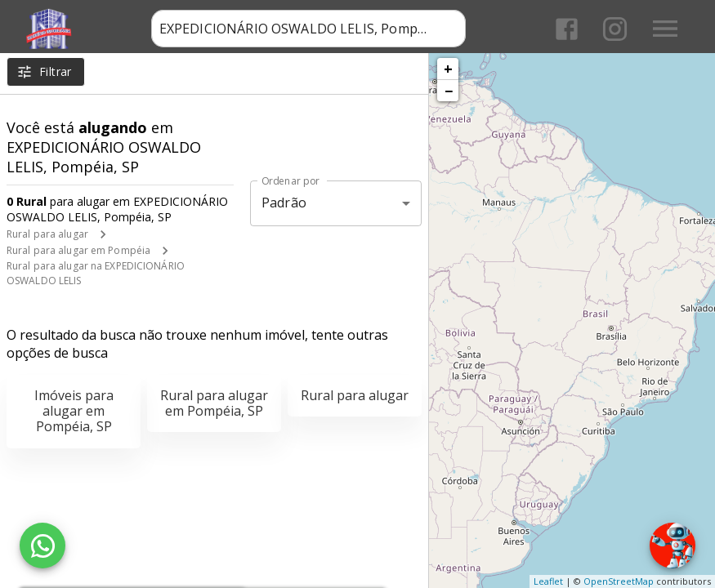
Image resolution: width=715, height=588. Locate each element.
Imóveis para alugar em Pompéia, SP (74, 411)
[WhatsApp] (42, 546)
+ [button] (448, 69)
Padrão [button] (284, 203)
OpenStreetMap (619, 581)
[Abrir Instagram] (615, 29)
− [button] (449, 91)
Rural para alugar (47, 234)
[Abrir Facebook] (567, 29)
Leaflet (548, 581)
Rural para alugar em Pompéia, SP (214, 403)
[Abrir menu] (665, 29)
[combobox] (308, 29)
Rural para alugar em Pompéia (78, 250)
